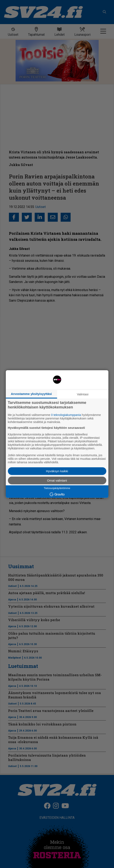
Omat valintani (57, 480)
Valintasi (83, 394)
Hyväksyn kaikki (57, 471)
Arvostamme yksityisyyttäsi (31, 394)
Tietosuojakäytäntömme (57, 488)
